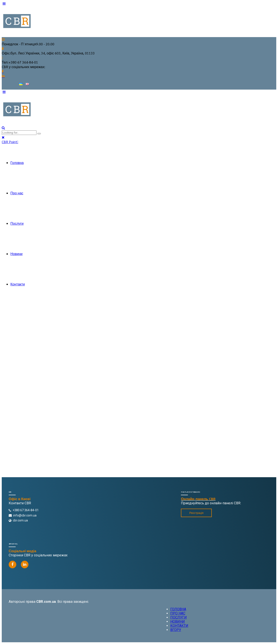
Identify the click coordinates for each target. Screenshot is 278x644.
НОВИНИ (178, 622)
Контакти (18, 284)
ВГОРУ (176, 630)
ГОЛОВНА (178, 609)
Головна (17, 163)
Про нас (17, 193)
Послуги (17, 223)
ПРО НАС (178, 613)
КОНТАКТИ (179, 626)
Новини (17, 254)
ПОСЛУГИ (179, 617)
